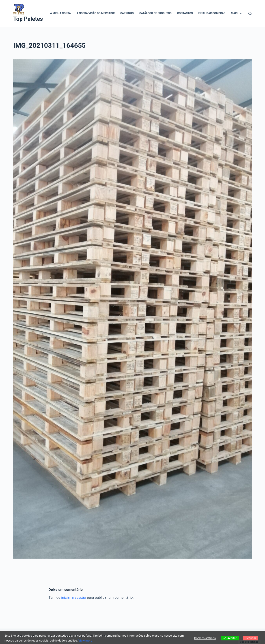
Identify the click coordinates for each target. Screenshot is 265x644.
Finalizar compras (212, 13)
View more (85, 641)
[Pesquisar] (250, 14)
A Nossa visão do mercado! (96, 13)
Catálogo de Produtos (155, 13)
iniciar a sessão (74, 597)
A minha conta (60, 13)
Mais (237, 13)
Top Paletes (28, 19)
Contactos (185, 13)
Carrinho (127, 13)
